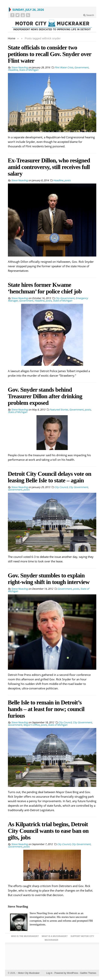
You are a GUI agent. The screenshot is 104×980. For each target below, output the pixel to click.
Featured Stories (59, 410)
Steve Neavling (18, 907)
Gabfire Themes (88, 973)
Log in (49, 973)
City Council (61, 487)
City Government (65, 298)
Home (12, 38)
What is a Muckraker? (55, 936)
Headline (13, 70)
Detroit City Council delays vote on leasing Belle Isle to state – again (50, 477)
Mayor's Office (31, 725)
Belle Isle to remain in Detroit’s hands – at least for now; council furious (46, 709)
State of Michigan (29, 70)
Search (89, 15)
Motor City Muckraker (28, 973)
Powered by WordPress (66, 973)
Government (81, 67)
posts (67, 180)
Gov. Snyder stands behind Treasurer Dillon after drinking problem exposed (45, 396)
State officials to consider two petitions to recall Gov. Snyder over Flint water (50, 54)
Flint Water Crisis (64, 67)
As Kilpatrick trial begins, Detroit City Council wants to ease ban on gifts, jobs (48, 831)
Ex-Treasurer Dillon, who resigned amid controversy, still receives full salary (49, 167)
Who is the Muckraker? (25, 936)
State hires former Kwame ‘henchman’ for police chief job (45, 288)
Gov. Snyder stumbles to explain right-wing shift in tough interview (49, 579)
